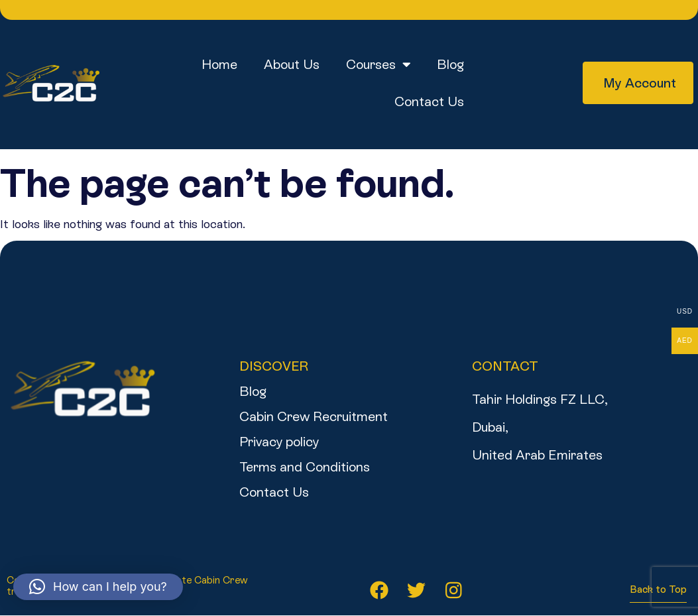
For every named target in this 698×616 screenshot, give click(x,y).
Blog (450, 64)
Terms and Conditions (305, 467)
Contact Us (429, 101)
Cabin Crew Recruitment (314, 416)
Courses (378, 64)
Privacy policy (279, 442)
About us (292, 64)
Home (219, 64)
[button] (98, 587)
